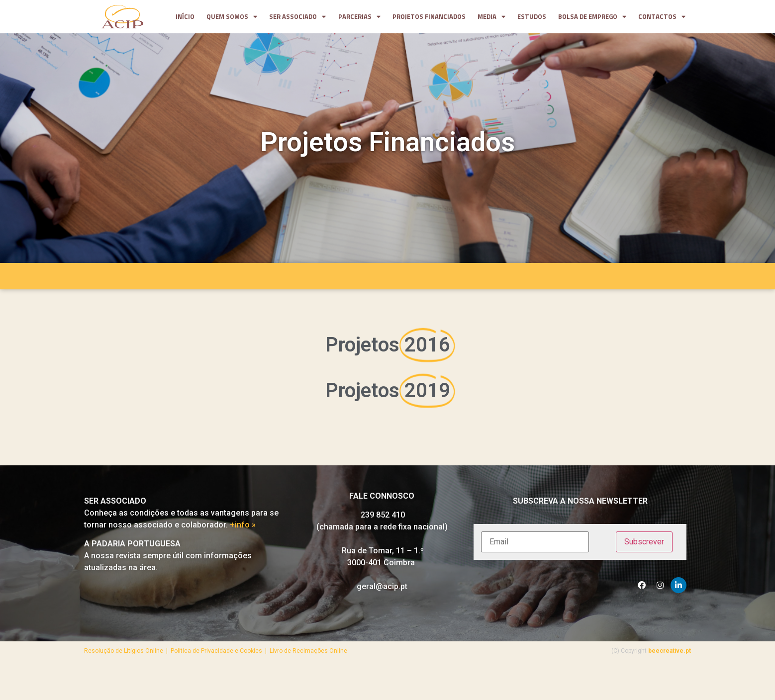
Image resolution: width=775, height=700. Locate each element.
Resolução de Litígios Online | (127, 654)
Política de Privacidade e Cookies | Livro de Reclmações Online (259, 654)
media (491, 17)
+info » (243, 528)
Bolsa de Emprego (592, 17)
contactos (662, 17)
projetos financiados (429, 17)
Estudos (532, 17)
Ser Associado (297, 17)
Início (185, 17)
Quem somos (232, 17)
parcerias (359, 17)
